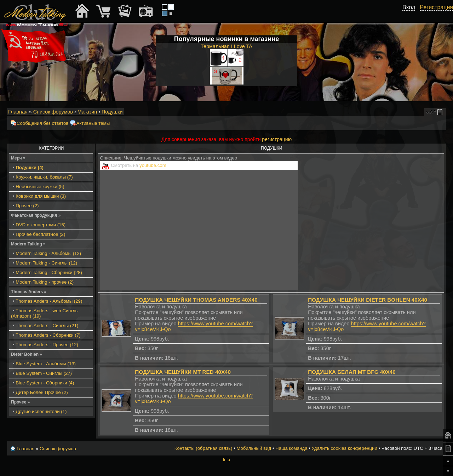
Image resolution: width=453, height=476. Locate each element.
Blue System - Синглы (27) (44, 373)
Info (226, 460)
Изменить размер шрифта (431, 112)
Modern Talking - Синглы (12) (46, 263)
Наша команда (291, 448)
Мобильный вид (441, 112)
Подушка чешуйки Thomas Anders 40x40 (196, 300)
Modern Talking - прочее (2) (45, 282)
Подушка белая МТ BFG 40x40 (352, 372)
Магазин (87, 112)
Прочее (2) (27, 206)
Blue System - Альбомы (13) (46, 364)
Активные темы (93, 123)
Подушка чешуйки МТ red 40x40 (183, 372)
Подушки (112, 112)
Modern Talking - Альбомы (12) (48, 253)
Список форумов (53, 112)
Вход (409, 7)
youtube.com (153, 165)
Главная (18, 112)
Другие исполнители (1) (41, 411)
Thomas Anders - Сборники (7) (48, 335)
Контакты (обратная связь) (203, 448)
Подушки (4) (30, 167)
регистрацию (277, 139)
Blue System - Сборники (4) (45, 383)
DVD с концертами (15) (41, 225)
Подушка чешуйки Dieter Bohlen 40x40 (368, 300)
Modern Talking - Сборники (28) (49, 272)
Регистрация (436, 7)
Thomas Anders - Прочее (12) (47, 345)
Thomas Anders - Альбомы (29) (49, 301)
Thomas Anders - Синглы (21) (47, 326)
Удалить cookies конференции (344, 448)
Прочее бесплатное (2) (40, 234)
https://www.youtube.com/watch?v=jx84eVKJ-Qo (194, 326)
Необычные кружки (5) (40, 187)
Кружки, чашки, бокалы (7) (44, 177)
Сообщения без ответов (42, 123)
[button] (411, 15)
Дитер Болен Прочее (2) (42, 392)
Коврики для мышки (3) (41, 196)
